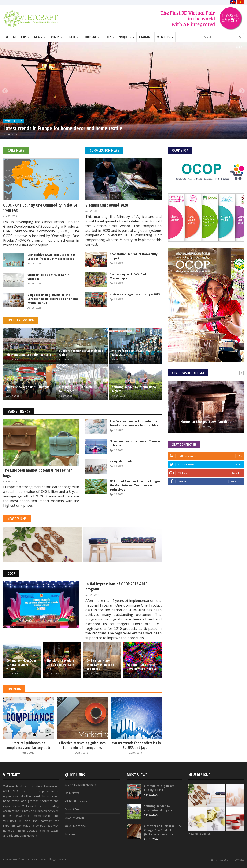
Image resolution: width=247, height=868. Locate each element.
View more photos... (200, 834)
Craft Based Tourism (188, 373)
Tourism (91, 37)
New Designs (17, 519)
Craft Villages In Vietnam (80, 785)
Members (165, 37)
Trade (73, 37)
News (40, 37)
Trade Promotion (21, 320)
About (224, 860)
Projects (126, 37)
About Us (21, 37)
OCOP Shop (180, 150)
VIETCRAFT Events (76, 801)
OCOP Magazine (75, 826)
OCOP (109, 37)
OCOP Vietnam (74, 818)
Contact (239, 860)
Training (145, 37)
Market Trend (74, 809)
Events (56, 37)
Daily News (16, 150)
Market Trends (14, 121)
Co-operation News (104, 150)
